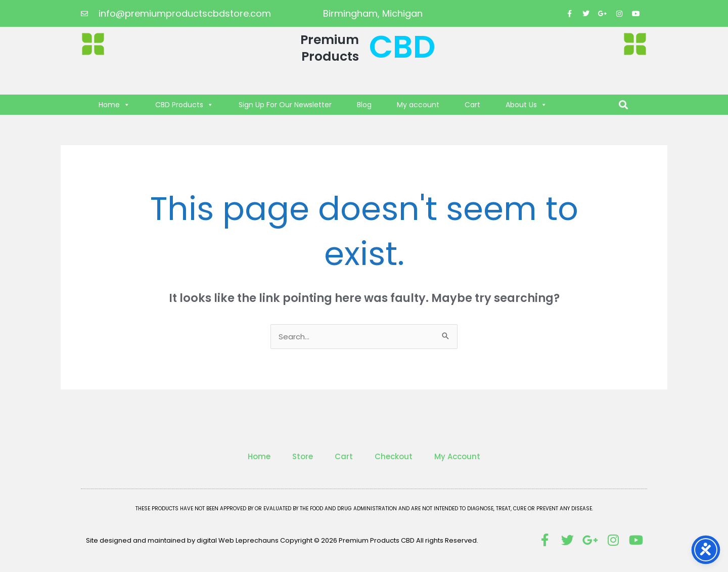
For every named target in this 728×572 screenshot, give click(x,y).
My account (418, 105)
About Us (526, 105)
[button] (624, 105)
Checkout (394, 456)
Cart (472, 105)
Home (114, 105)
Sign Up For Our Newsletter (285, 105)
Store (303, 456)
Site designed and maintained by (141, 540)
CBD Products (184, 105)
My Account (457, 456)
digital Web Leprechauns (238, 540)
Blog (364, 105)
